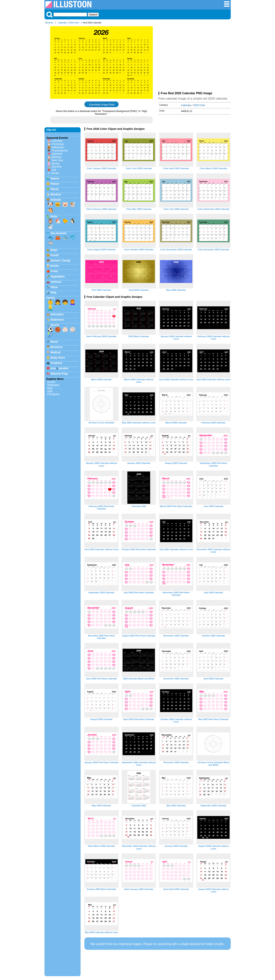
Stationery (57, 320)
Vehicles (56, 282)
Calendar (62, 23)
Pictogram (53, 394)
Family (51, 298)
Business (57, 347)
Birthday (57, 157)
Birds (54, 216)
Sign (50, 391)
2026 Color (74, 23)
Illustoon (49, 23)
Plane (54, 287)
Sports (55, 325)
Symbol (63, 368)
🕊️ (50, 227)
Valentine (57, 154)
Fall (54, 170)
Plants (55, 189)
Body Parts (58, 358)
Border (51, 382)
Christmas (58, 144)
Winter (55, 173)
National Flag (59, 374)
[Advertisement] (195, 59)
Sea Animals (59, 233)
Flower (55, 184)
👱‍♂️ (50, 308)
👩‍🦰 (73, 302)
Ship (53, 292)
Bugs (54, 250)
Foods (55, 255)
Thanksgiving (59, 151)
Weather (56, 194)
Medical (56, 352)
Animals (56, 200)
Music (54, 342)
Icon (53, 368)
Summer (57, 167)
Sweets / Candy (61, 261)
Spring (55, 163)
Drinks (55, 266)
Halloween (58, 147)
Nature (55, 178)
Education (57, 314)
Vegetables (58, 276)
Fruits (54, 271)
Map (50, 388)
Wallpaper (53, 385)
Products (56, 363)
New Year (57, 160)
